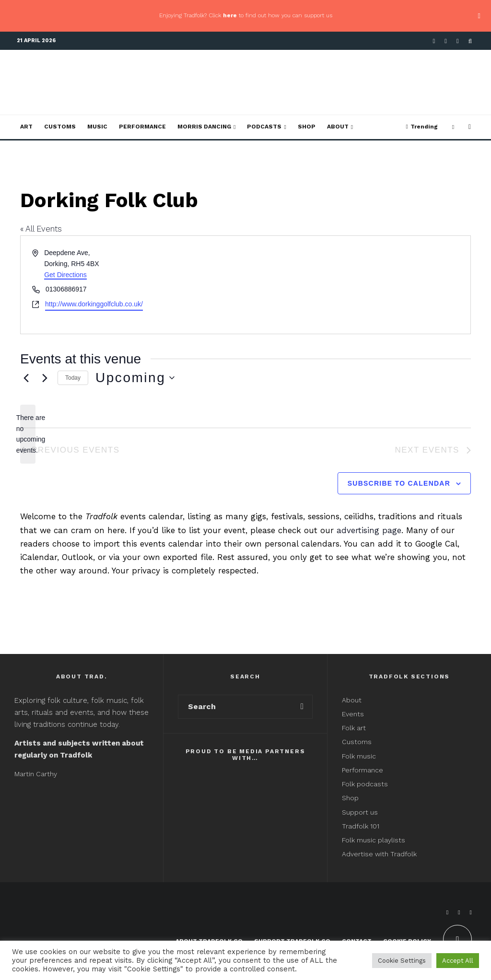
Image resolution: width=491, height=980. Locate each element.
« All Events (41, 229)
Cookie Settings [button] (402, 961)
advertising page (369, 530)
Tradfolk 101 (361, 826)
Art (26, 127)
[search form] (235, 707)
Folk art (355, 728)
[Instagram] (458, 41)
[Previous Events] (26, 378)
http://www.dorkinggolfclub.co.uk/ (94, 304)
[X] (446, 41)
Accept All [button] (458, 961)
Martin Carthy (36, 774)
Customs (60, 127)
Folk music (359, 756)
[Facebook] (434, 41)
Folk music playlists (374, 840)
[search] (302, 707)
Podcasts (264, 127)
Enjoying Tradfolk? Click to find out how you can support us (246, 15)
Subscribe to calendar (399, 483)
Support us (360, 812)
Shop (307, 127)
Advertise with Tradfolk (379, 854)
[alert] (28, 434)
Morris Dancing (204, 127)
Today (73, 378)
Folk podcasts (365, 784)
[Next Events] (45, 378)
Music (97, 127)
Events (353, 714)
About (338, 127)
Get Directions (65, 275)
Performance (142, 127)
